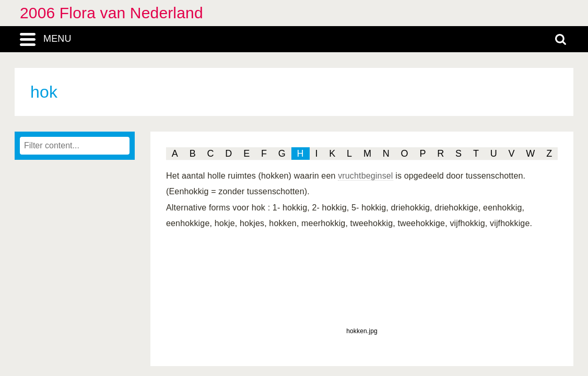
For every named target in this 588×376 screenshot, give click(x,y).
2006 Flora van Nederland (111, 13)
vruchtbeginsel (365, 176)
